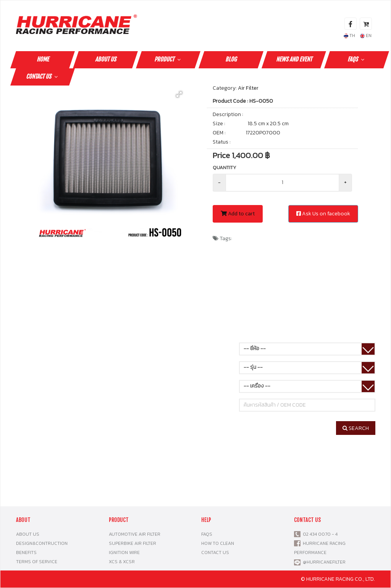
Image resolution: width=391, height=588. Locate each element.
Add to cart (238, 214)
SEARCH (356, 428)
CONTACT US (43, 77)
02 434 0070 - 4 (319, 534)
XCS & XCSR (122, 562)
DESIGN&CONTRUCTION (42, 543)
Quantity (225, 167)
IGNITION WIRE (124, 552)
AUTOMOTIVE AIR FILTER (135, 534)
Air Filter (248, 88)
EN (366, 36)
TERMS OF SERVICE (37, 562)
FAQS (357, 59)
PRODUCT (168, 59)
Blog (231, 59)
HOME (43, 59)
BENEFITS (26, 552)
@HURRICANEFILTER (324, 562)
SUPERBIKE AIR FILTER (132, 543)
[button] (179, 94)
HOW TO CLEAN (218, 543)
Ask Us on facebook (323, 214)
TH (349, 36)
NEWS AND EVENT (294, 59)
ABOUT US (106, 59)
